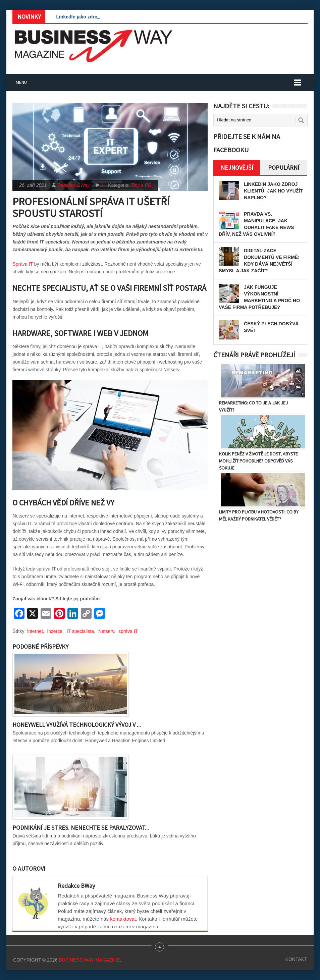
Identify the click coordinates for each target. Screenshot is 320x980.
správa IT (128, 631)
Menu (21, 82)
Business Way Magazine (89, 960)
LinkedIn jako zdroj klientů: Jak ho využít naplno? (273, 191)
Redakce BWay (73, 185)
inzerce (55, 631)
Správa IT (22, 264)
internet (35, 631)
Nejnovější (237, 168)
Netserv (106, 631)
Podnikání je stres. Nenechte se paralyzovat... (81, 828)
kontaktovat (123, 919)
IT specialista (80, 631)
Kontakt (296, 959)
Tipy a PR (141, 185)
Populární (284, 168)
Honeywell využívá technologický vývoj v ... (77, 725)
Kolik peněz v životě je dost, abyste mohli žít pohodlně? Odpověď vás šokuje (258, 461)
